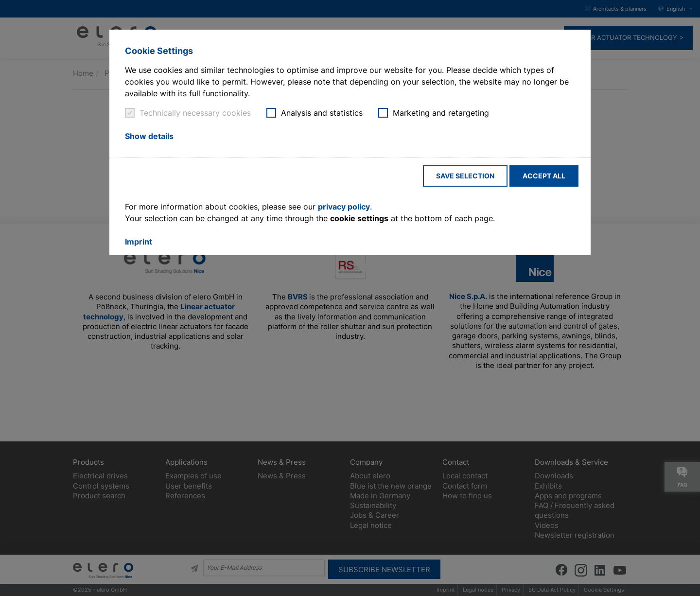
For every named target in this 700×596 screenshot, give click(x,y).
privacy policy (344, 207)
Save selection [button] (465, 176)
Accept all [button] (544, 176)
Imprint (139, 242)
